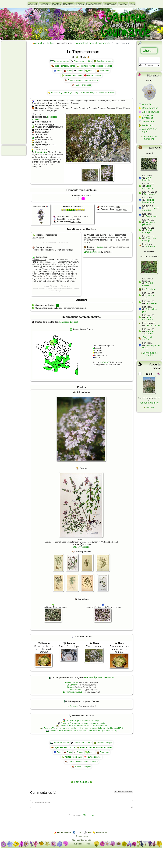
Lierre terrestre (147, 179)
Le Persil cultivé (71, 682)
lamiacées (110, 93)
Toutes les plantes (61, 61)
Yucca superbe (151, 209)
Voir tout (150, 407)
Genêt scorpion (150, 108)
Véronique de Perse (151, 346)
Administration (103, 832)
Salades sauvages (105, 61)
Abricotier (147, 104)
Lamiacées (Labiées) (69, 322)
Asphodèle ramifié (149, 403)
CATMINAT (105, 362)
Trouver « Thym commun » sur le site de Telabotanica (83, 726)
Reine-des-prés (150, 310)
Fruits (69, 71)
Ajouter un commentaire (123, 792)
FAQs (89, 832)
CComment (88, 815)
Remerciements (64, 832)
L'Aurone (71, 687)
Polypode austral (148, 338)
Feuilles (92, 71)
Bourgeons (105, 71)
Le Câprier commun (73, 690)
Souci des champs (149, 239)
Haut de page (81, 782)
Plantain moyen (148, 284)
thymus (86, 93)
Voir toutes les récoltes (150, 354)
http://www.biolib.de (81, 547)
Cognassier (151, 216)
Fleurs (59, 71)
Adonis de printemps (148, 117)
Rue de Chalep (148, 231)
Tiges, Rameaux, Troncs (65, 66)
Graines (80, 71)
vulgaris (94, 93)
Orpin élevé (150, 194)
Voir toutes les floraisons (150, 138)
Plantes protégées (83, 85)
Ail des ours (148, 122)
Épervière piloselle (149, 223)
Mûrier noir (148, 125)
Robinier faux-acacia (148, 201)
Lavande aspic (148, 296)
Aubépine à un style (150, 130)
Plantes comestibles (83, 61)
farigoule (78, 93)
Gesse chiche (153, 325)
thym (71, 93)
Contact (79, 832)
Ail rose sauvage (151, 112)
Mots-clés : (56, 93)
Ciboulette (151, 303)
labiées (101, 93)
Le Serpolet (72, 685)
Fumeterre (151, 289)
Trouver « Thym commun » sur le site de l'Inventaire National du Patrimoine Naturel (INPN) (83, 728)
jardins (64, 93)
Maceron (150, 246)
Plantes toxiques (94, 75)
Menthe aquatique (148, 332)
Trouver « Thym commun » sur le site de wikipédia (83, 723)
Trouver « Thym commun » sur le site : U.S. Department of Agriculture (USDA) (83, 731)
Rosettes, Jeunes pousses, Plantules (96, 66)
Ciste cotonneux (148, 187)
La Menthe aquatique (73, 692)
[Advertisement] (15, 92)
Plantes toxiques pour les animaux (83, 80)
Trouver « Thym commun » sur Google (83, 721)
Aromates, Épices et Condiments (99, 678)
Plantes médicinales (73, 75)
